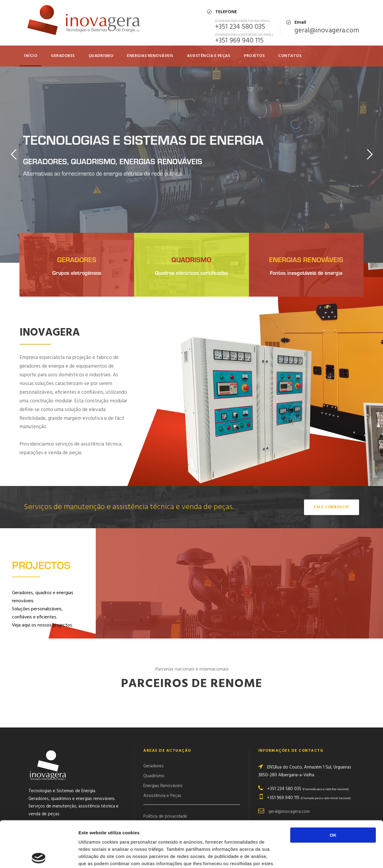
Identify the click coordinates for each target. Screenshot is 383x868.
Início (31, 56)
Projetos (254, 56)
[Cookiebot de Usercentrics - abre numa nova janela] (39, 856)
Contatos (290, 56)
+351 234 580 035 (240, 27)
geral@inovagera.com (327, 31)
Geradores (63, 56)
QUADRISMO (101, 56)
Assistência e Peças (209, 56)
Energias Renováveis (150, 56)
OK (333, 789)
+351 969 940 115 (239, 41)
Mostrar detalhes (329, 856)
